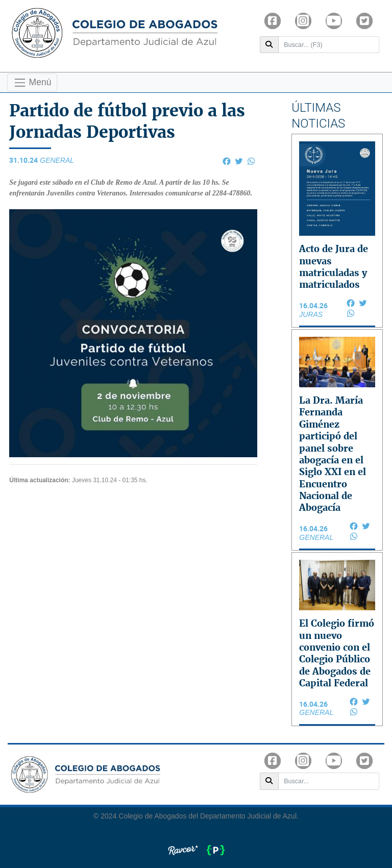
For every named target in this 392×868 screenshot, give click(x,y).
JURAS (311, 314)
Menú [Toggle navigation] (32, 83)
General (57, 160)
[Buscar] (329, 45)
